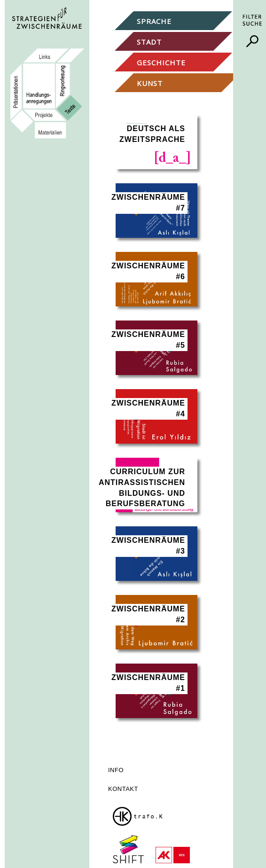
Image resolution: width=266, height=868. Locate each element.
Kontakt (123, 789)
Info (116, 770)
